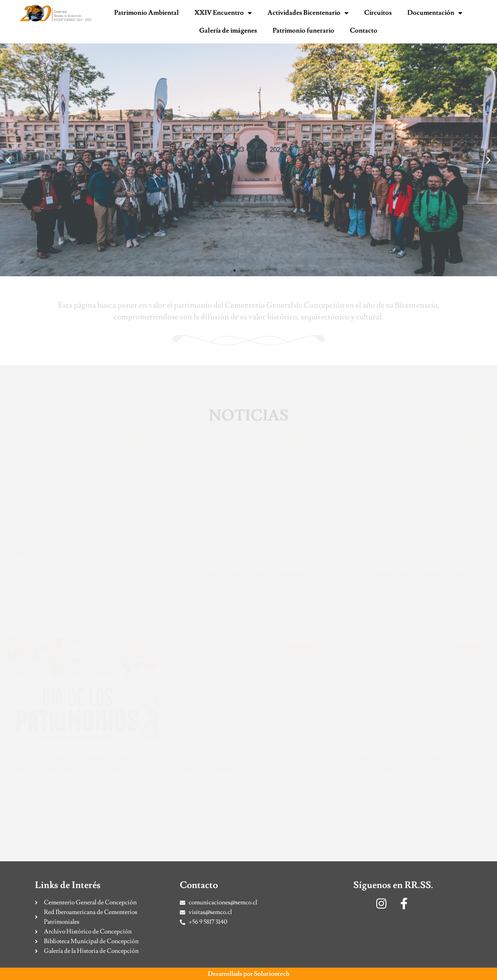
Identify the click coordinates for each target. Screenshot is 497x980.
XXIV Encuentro (223, 13)
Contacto (364, 31)
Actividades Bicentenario (308, 13)
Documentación (435, 13)
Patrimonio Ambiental (147, 13)
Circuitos (378, 13)
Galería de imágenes (228, 31)
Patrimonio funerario (303, 31)
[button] (9, 160)
